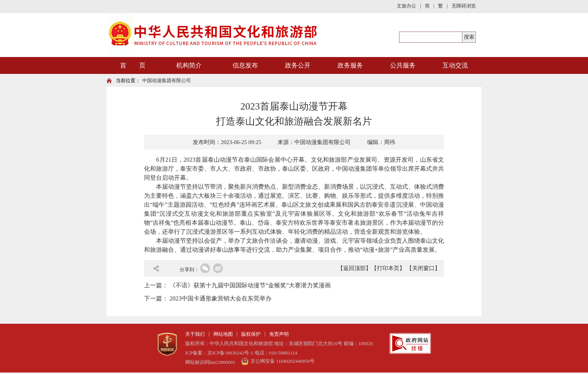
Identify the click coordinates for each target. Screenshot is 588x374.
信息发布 (245, 65)
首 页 (133, 65)
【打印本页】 (388, 268)
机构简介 (189, 65)
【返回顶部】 (354, 268)
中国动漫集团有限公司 (166, 80)
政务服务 (350, 65)
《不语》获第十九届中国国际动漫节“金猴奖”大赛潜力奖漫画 (250, 285)
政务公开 (298, 65)
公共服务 (403, 65)
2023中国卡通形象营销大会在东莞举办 (220, 298)
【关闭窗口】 (423, 268)
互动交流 (455, 65)
